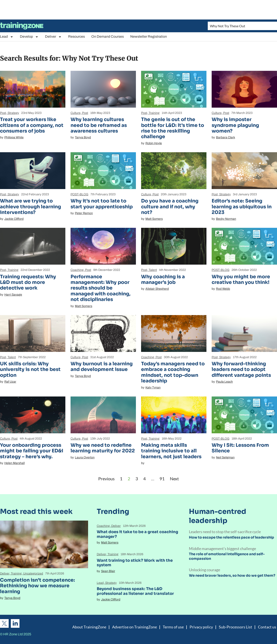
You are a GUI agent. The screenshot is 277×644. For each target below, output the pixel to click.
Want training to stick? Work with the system (135, 563)
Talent (153, 270)
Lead (7, 37)
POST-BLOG (79, 194)
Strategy (13, 113)
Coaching (77, 270)
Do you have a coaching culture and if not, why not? (170, 207)
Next (174, 479)
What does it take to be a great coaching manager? (137, 534)
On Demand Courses (108, 36)
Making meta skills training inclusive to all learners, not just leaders (171, 451)
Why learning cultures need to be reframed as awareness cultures (99, 125)
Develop (29, 37)
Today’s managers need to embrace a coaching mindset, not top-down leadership (173, 372)
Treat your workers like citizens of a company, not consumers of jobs (32, 125)
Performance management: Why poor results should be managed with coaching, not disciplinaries (101, 288)
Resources (76, 36)
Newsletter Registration (149, 36)
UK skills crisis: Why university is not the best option (30, 369)
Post (3, 113)
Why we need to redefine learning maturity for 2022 (103, 448)
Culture (76, 113)
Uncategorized (33, 574)
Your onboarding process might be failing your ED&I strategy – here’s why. (32, 451)
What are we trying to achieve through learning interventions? (31, 207)
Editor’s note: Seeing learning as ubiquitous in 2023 (242, 207)
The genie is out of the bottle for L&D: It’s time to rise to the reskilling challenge (173, 128)
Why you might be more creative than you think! (241, 279)
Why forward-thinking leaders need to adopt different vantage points (241, 369)
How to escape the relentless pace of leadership (231, 537)
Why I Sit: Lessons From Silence (240, 448)
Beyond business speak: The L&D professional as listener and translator (135, 591)
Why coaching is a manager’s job (163, 279)
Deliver (53, 37)
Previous (106, 479)
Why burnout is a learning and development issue (102, 366)
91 (162, 479)
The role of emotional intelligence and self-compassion (227, 556)
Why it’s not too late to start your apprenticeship (102, 204)
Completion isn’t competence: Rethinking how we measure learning (37, 586)
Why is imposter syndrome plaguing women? (235, 125)
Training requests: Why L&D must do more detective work (28, 282)
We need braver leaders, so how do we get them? (232, 575)
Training (154, 113)
